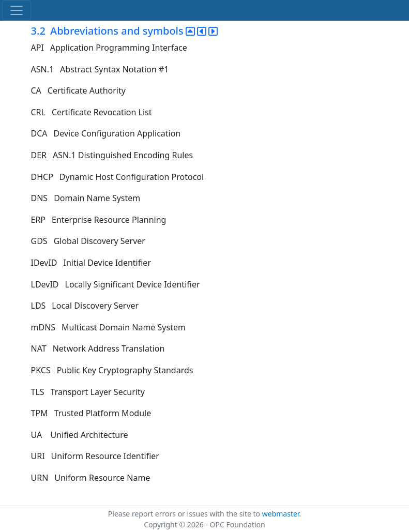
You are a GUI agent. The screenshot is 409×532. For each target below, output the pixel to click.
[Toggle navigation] (17, 10)
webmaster (281, 514)
